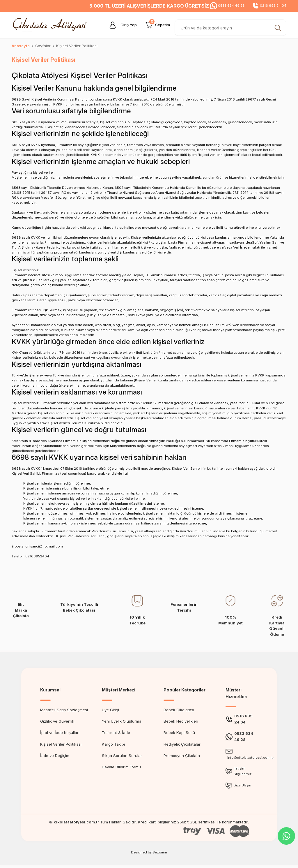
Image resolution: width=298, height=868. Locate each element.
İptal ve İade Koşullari (60, 733)
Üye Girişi (110, 710)
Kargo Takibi (113, 744)
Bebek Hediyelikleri (181, 721)
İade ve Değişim (55, 756)
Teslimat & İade (116, 733)
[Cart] (158, 25)
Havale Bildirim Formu (121, 767)
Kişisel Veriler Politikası (61, 744)
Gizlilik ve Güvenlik (57, 721)
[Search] (230, 28)
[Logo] (51, 25)
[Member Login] (121, 25)
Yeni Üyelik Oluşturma (122, 721)
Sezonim (160, 855)
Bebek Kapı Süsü (179, 733)
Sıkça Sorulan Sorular (122, 756)
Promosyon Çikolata (182, 756)
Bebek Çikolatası (179, 710)
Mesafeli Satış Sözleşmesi (64, 710)
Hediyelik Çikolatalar (182, 744)
